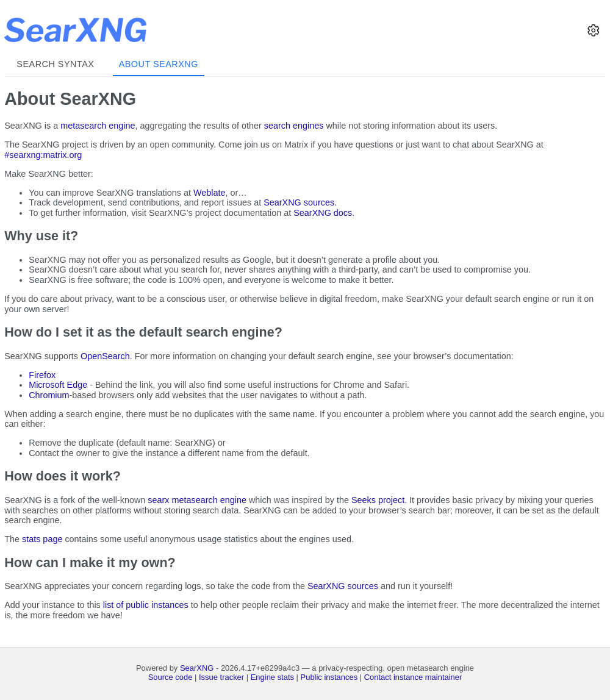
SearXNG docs (323, 213)
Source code (170, 677)
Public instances (329, 677)
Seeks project (378, 500)
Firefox (42, 375)
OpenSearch (105, 356)
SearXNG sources (299, 202)
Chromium (49, 395)
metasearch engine (98, 126)
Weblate (210, 193)
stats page (42, 539)
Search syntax (55, 64)
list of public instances (146, 605)
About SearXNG (159, 64)
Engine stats (272, 677)
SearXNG (197, 668)
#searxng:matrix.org (43, 155)
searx (158, 500)
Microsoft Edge (58, 385)
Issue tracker (221, 677)
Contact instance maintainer (413, 677)
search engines (294, 126)
